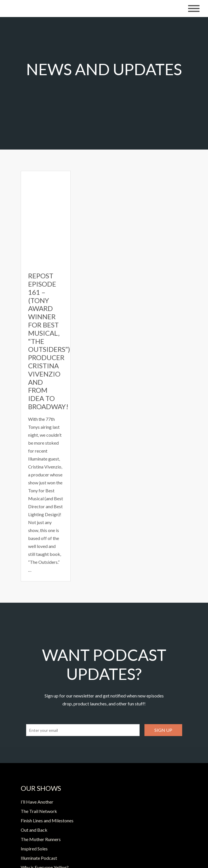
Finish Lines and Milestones (47, 820)
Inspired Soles (34, 849)
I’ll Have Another (37, 802)
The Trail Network (39, 811)
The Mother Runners (41, 839)
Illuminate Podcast (39, 858)
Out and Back (34, 830)
